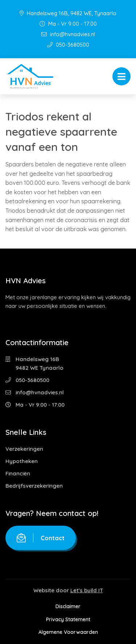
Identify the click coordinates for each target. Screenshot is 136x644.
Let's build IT (87, 590)
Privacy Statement (68, 619)
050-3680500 (68, 45)
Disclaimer (68, 606)
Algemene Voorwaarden (68, 632)
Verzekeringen (24, 449)
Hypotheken (22, 461)
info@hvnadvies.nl (68, 34)
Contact (41, 538)
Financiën (18, 473)
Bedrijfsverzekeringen (34, 486)
